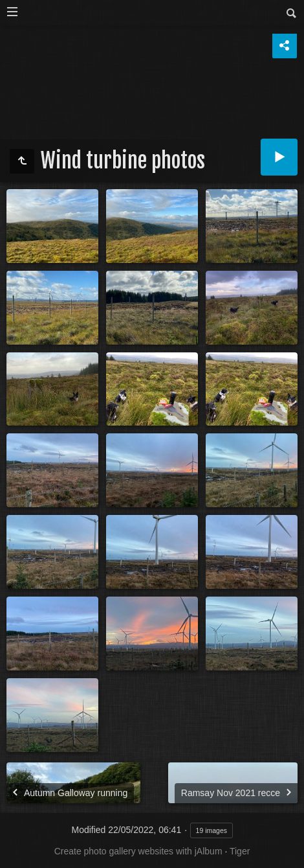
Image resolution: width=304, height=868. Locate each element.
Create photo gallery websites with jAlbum (138, 851)
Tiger (240, 851)
